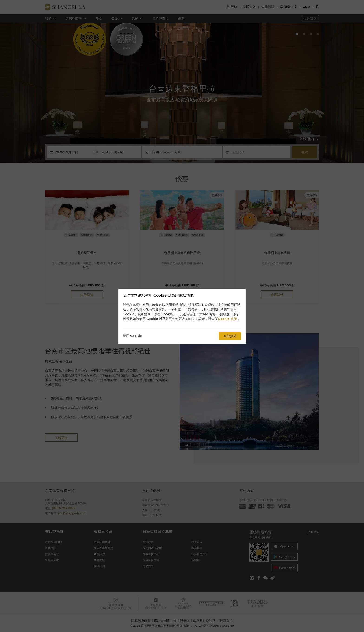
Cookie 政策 (227, 319)
